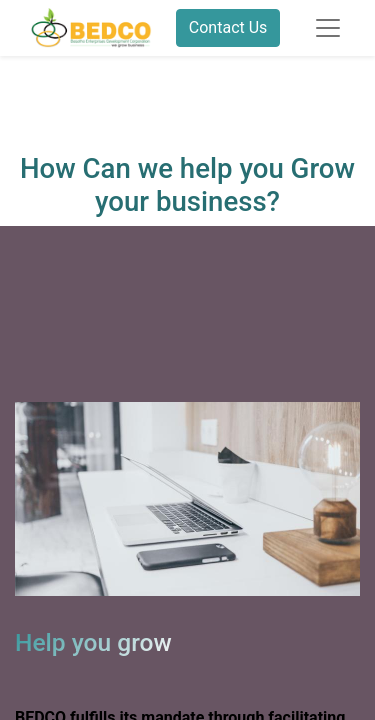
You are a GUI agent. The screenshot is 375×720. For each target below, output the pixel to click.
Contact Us (228, 27)
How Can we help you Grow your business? (187, 185)
